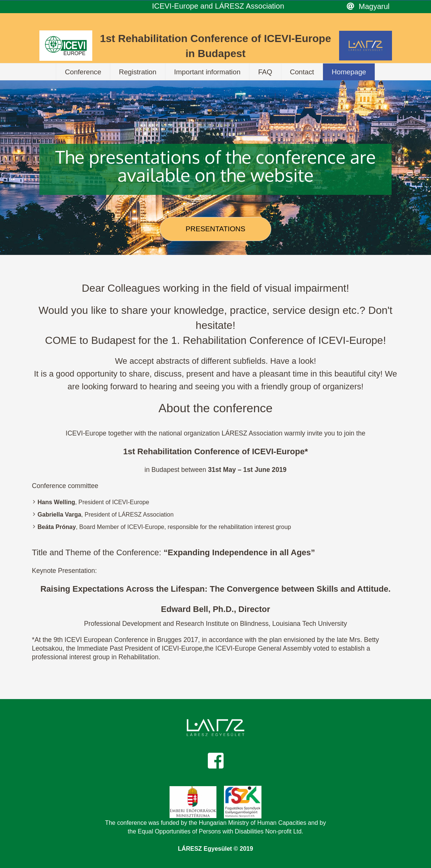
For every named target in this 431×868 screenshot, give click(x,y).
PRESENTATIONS (215, 229)
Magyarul (374, 6)
